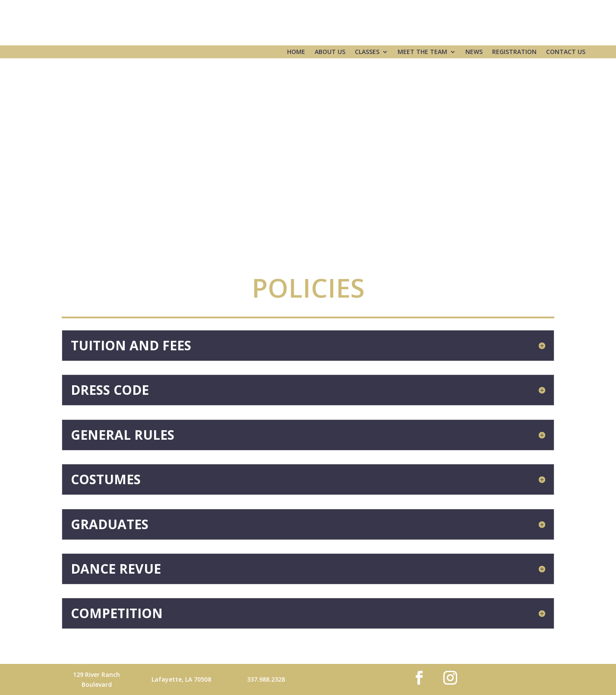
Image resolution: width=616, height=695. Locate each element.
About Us (330, 52)
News (474, 52)
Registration (514, 52)
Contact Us (566, 52)
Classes (367, 52)
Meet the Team (422, 52)
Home (296, 52)
